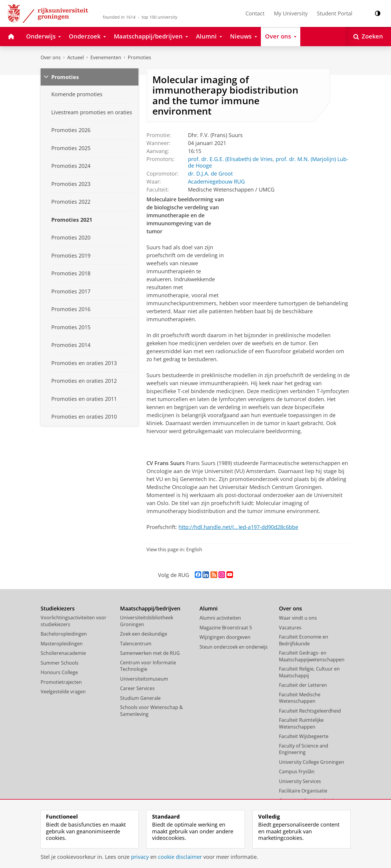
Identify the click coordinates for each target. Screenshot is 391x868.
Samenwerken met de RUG (150, 653)
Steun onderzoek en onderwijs (234, 647)
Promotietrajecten (61, 682)
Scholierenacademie (63, 653)
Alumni (209, 609)
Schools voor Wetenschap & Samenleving (151, 711)
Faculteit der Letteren (303, 685)
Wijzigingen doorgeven (225, 637)
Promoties (139, 57)
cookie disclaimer (180, 857)
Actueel (76, 57)
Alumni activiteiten (220, 618)
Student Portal (335, 13)
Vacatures (290, 628)
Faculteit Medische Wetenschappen (300, 698)
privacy (140, 857)
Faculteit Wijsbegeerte (304, 736)
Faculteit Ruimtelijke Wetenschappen (301, 723)
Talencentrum (136, 644)
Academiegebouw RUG (216, 181)
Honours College (59, 672)
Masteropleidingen (62, 644)
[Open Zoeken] (368, 37)
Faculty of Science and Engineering (304, 749)
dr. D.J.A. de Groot (210, 173)
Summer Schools (60, 663)
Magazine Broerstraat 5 (226, 628)
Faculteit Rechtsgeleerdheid (310, 711)
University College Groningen (312, 762)
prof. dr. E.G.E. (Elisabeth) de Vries (230, 159)
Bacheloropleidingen (64, 634)
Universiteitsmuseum (144, 679)
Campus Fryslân (297, 771)
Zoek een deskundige (144, 634)
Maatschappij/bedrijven (150, 609)
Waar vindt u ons (298, 618)
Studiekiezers (58, 609)
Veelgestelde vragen (63, 692)
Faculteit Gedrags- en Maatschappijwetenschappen (312, 656)
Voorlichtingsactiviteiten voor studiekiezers (74, 621)
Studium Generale (140, 698)
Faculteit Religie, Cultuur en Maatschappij (309, 672)
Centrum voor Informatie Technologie (148, 666)
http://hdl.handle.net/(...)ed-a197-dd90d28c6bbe (238, 527)
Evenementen (106, 57)
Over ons (51, 57)
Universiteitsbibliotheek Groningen (147, 621)
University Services (300, 781)
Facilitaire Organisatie (303, 791)
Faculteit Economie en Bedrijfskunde (304, 640)
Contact (255, 13)
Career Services (137, 688)
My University (291, 13)
